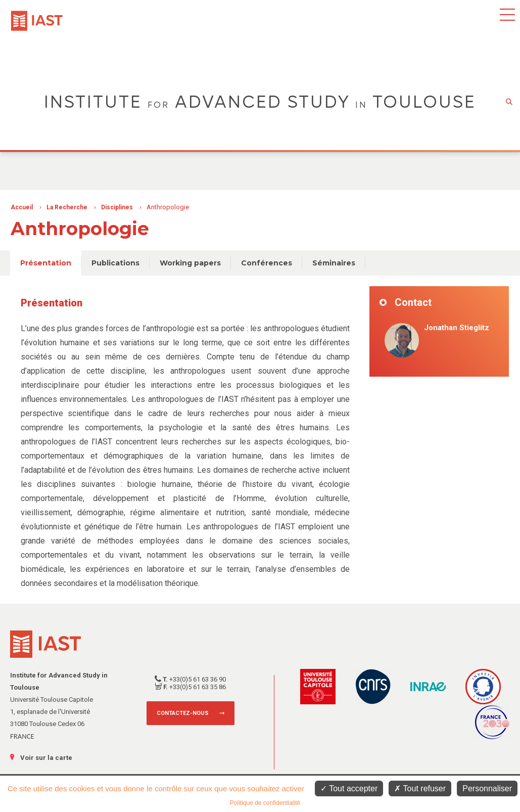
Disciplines (117, 207)
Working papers (190, 263)
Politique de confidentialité (265, 803)
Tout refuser (420, 788)
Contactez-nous (183, 713)
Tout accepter (349, 788)
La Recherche (67, 207)
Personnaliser (487, 788)
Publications (115, 263)
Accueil (22, 207)
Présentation (46, 263)
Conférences (267, 263)
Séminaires (334, 263)
